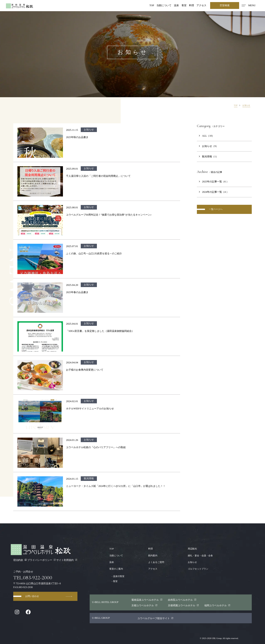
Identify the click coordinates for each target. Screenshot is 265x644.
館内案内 (152, 555)
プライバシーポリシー (42, 560)
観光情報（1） (208, 156)
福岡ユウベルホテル (218, 605)
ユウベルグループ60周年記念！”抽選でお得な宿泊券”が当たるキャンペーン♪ (109, 215)
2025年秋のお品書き (77, 137)
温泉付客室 (117, 576)
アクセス (201, 5)
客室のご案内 (117, 569)
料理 (192, 5)
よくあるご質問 (156, 562)
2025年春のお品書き (77, 292)
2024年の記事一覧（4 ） (213, 192)
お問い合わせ (49, 598)
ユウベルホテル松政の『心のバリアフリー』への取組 (96, 447)
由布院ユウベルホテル (182, 600)
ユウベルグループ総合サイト (155, 618)
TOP (152, 5)
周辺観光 (190, 549)
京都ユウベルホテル (145, 605)
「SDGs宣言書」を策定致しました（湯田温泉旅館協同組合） (100, 331)
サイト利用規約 (67, 560)
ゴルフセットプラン (197, 569)
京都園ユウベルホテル (183, 605)
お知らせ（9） (208, 146)
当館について (164, 5)
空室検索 (225, 5)
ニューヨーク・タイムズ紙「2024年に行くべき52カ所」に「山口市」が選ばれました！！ (116, 486)
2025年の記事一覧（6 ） (213, 182)
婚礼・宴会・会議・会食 (199, 555)
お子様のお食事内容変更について (85, 370)
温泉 (177, 5)
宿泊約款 (20, 560)
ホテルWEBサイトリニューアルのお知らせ (90, 409)
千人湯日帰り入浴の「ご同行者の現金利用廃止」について (98, 176)
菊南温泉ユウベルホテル (147, 600)
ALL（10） (206, 136)
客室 (184, 5)
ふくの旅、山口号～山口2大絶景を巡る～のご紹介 (94, 253)
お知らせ (190, 562)
